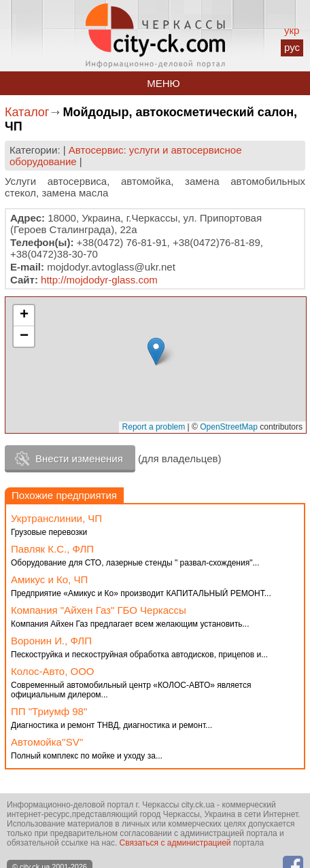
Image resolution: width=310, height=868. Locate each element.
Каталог (27, 112)
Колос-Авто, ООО (53, 671)
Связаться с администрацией (175, 843)
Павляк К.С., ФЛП (52, 549)
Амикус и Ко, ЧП (49, 579)
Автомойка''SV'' (47, 742)
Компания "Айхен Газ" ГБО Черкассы (99, 610)
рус (292, 47)
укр (292, 30)
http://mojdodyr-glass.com (99, 280)
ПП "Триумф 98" (49, 711)
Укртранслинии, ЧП (56, 518)
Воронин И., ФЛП (51, 641)
